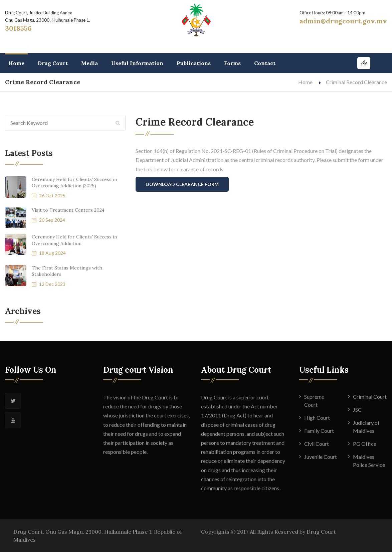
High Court (317, 418)
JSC (357, 410)
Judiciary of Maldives (366, 427)
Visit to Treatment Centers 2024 (68, 210)
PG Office (365, 444)
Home (16, 63)
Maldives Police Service (369, 461)
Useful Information (137, 63)
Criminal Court (370, 397)
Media (89, 63)
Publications (194, 63)
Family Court (319, 431)
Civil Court (317, 444)
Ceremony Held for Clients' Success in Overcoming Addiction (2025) (74, 183)
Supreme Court (314, 401)
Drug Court (53, 63)
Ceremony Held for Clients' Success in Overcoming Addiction (74, 240)
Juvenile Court (321, 457)
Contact (265, 63)
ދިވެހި (364, 63)
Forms (232, 63)
